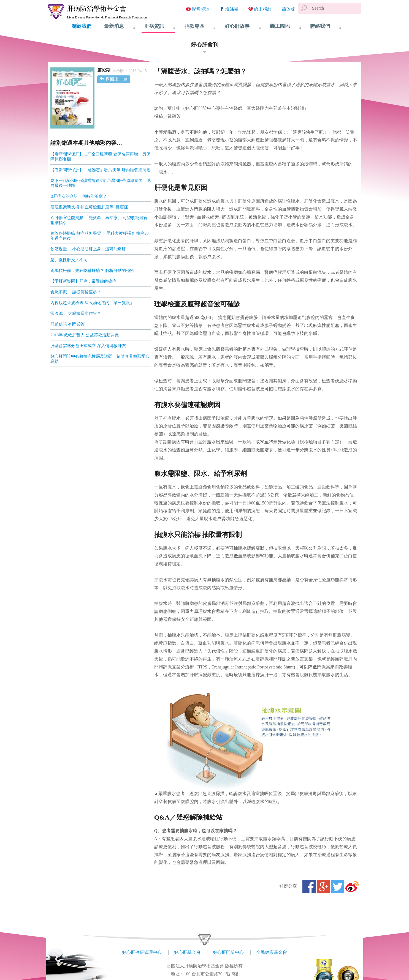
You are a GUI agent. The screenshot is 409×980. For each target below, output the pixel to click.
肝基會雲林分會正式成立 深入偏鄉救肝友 (88, 346)
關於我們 (82, 26)
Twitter (338, 887)
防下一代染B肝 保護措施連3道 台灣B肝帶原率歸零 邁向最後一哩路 (101, 183)
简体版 (288, 9)
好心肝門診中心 (228, 952)
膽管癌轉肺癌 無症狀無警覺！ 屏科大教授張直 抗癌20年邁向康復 (99, 236)
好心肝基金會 (187, 952)
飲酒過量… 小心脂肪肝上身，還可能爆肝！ (90, 249)
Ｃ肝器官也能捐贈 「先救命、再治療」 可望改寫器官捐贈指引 (99, 220)
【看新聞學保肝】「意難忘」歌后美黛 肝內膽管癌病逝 (101, 170)
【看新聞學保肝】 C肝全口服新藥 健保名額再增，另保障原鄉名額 (100, 157)
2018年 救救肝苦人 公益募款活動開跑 (85, 335)
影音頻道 (201, 9)
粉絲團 (232, 9)
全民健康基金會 (272, 952)
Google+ (323, 887)
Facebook (309, 887)
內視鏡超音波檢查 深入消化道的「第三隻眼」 (92, 303)
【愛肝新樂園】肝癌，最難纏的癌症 (83, 281)
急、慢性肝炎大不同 (69, 260)
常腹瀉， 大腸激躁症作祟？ (76, 313)
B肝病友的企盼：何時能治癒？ (79, 196)
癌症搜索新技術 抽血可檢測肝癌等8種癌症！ (91, 207)
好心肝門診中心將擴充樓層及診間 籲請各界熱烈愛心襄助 (100, 359)
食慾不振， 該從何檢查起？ (76, 292)
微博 (352, 887)
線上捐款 (263, 9)
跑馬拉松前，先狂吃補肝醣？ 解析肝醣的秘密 (92, 271)
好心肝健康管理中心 (142, 952)
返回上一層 (117, 79)
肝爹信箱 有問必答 (67, 324)
